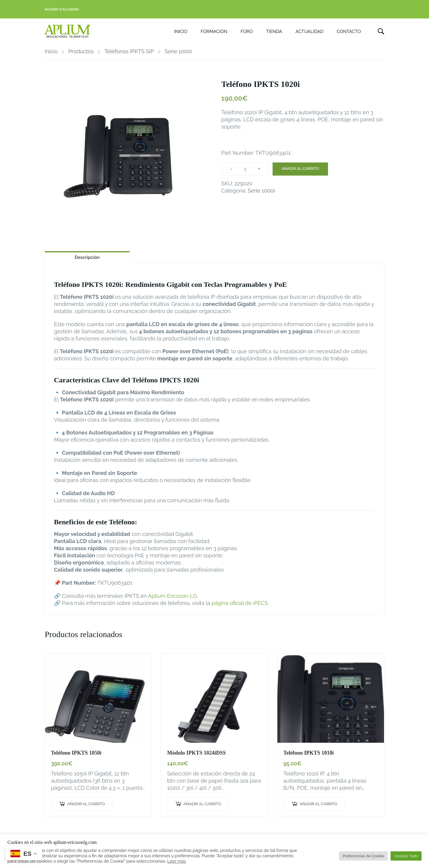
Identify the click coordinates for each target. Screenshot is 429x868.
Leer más (177, 861)
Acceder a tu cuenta (62, 9)
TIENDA (274, 32)
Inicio (51, 52)
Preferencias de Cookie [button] (363, 856)
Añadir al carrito (300, 169)
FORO (247, 32)
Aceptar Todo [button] (406, 856)
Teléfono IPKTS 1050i (76, 753)
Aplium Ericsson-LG (172, 597)
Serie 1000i (178, 52)
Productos (81, 52)
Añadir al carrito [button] (86, 805)
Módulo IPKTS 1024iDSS (196, 753)
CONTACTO (349, 32)
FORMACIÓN (214, 32)
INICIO (181, 32)
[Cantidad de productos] (245, 170)
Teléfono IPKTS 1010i (308, 753)
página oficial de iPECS (240, 604)
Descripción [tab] (87, 258)
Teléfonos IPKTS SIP (129, 52)
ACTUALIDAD (310, 32)
